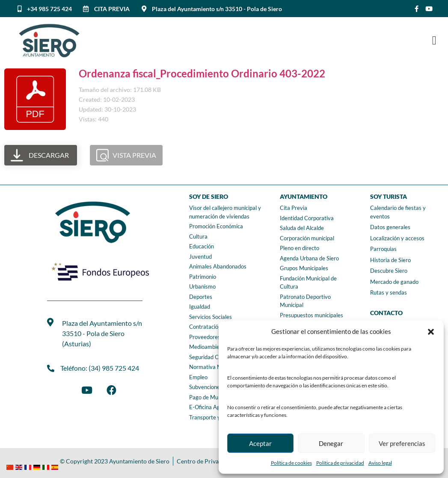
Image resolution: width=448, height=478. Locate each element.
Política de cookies (291, 463)
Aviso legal (380, 463)
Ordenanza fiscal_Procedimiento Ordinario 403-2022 (202, 73)
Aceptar (260, 443)
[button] (431, 332)
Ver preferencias (402, 443)
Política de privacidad (340, 463)
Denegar (331, 443)
